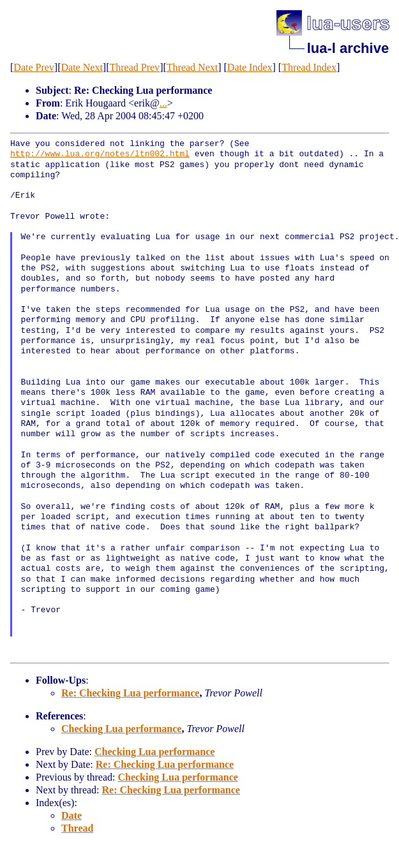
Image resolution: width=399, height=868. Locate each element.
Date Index (250, 67)
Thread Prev (134, 67)
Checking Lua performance (121, 729)
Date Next (82, 67)
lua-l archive (348, 48)
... (163, 103)
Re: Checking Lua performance (130, 693)
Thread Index (309, 67)
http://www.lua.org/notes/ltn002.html (100, 154)
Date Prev (34, 67)
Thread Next (192, 67)
